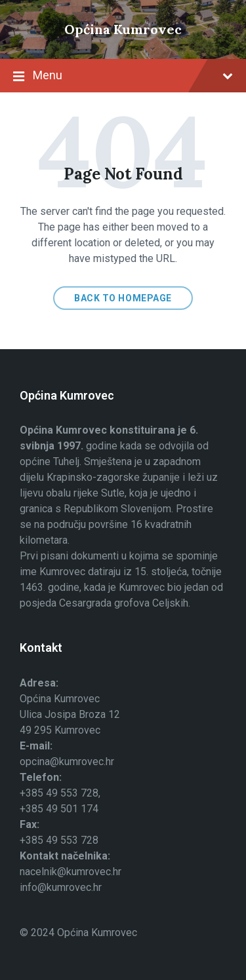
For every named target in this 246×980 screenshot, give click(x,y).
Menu (123, 77)
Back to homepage (123, 298)
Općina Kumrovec (123, 29)
